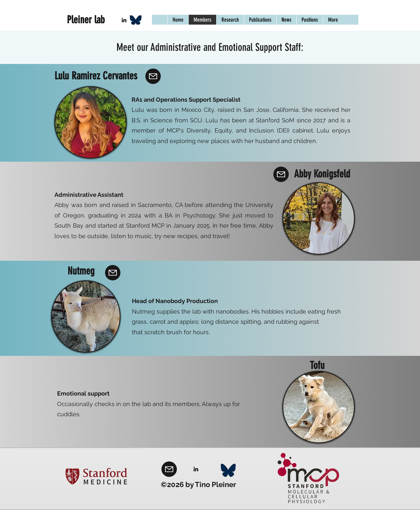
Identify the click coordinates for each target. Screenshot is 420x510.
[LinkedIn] (124, 20)
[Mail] (153, 76)
